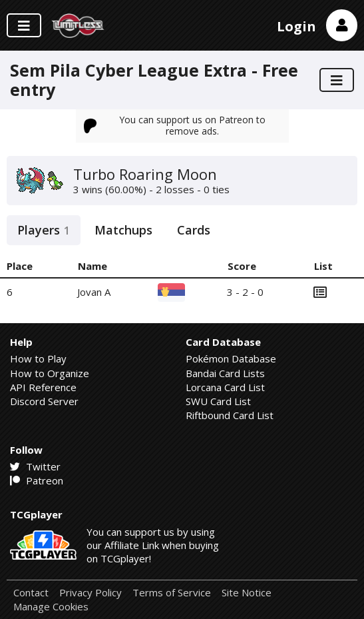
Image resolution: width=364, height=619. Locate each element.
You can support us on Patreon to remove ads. (175, 125)
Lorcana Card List (225, 387)
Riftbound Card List (230, 415)
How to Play (38, 358)
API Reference (43, 387)
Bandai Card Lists (225, 373)
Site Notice (247, 593)
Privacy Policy (91, 593)
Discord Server (44, 401)
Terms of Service (172, 593)
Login (296, 26)
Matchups (123, 230)
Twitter (35, 466)
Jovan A (94, 292)
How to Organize (50, 373)
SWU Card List (218, 401)
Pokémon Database (231, 358)
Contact (31, 593)
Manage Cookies (51, 607)
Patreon (37, 480)
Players (44, 230)
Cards (194, 230)
